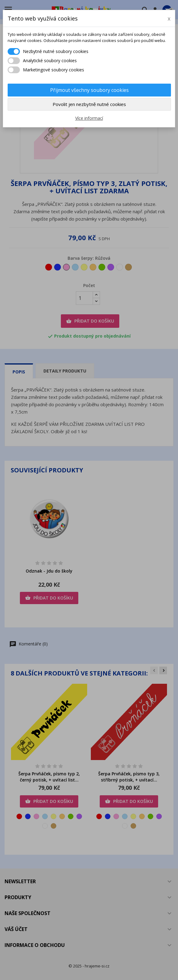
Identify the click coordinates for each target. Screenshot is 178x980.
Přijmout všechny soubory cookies (89, 90)
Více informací (89, 118)
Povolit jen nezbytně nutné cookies (89, 104)
